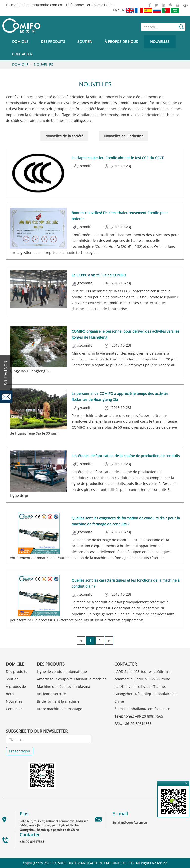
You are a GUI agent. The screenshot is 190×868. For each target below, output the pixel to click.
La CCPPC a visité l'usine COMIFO (99, 275)
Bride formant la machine (58, 701)
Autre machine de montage (59, 709)
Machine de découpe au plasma (63, 686)
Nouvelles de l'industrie (124, 136)
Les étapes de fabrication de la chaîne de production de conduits (126, 456)
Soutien (85, 42)
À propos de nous (121, 42)
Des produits (53, 42)
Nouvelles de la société (64, 136)
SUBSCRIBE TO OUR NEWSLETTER (37, 731)
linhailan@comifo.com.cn (41, 5)
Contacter (22, 54)
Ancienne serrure (51, 694)
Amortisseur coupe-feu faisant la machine (72, 679)
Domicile (20, 42)
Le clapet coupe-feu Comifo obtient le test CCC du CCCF (118, 158)
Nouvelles (160, 42)
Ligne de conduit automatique (62, 672)
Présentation (20, 751)
